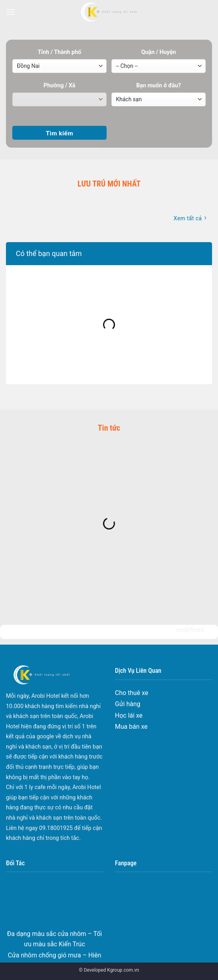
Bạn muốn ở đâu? (159, 86)
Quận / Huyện (158, 52)
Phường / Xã (59, 86)
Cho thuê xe (132, 693)
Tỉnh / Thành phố (59, 52)
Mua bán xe (131, 727)
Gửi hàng (128, 704)
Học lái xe (129, 715)
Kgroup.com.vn (123, 970)
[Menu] (11, 12)
